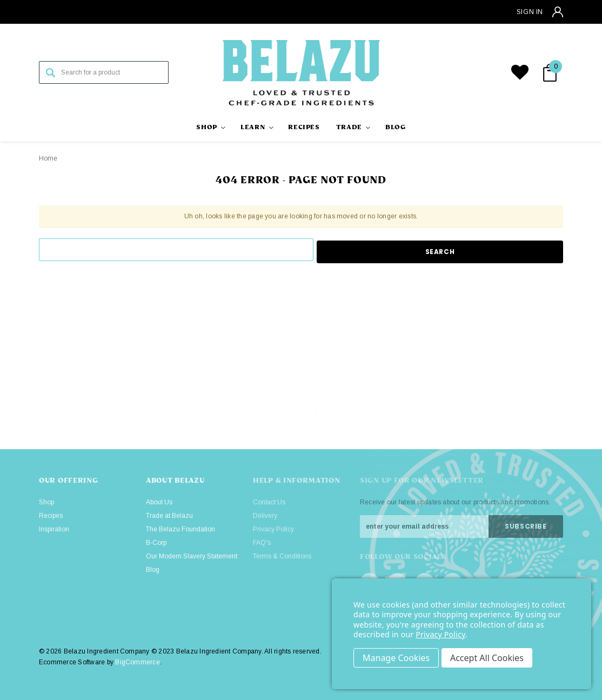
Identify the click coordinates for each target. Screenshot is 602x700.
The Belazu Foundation (180, 529)
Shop (46, 502)
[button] (527, 401)
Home (48, 158)
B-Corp (156, 543)
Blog (153, 570)
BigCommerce (138, 662)
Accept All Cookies (489, 658)
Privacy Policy (440, 634)
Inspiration (54, 529)
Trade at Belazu (169, 516)
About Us (159, 502)
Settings (396, 658)
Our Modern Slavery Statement (192, 556)
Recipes (51, 516)
